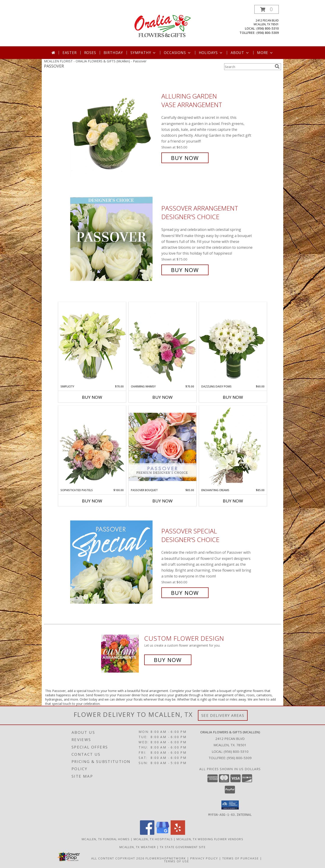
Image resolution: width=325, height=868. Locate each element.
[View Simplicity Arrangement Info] (92, 343)
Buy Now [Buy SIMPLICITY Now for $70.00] (92, 397)
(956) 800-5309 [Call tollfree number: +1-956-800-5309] (268, 33)
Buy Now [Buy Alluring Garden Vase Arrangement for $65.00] (185, 158)
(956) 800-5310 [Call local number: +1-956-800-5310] (268, 28)
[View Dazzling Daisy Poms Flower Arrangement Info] (233, 343)
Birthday (113, 53)
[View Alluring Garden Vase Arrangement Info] (115, 127)
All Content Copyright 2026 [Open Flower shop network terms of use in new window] (118, 858)
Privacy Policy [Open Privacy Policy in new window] (204, 858)
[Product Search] (248, 67)
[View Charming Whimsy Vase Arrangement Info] (162, 343)
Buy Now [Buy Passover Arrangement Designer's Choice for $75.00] (185, 270)
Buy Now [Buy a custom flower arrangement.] (168, 660)
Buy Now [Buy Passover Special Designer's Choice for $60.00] (185, 593)
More (265, 53)
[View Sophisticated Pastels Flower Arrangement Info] (92, 447)
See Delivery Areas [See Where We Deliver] (223, 715)
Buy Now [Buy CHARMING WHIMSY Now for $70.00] (162, 397)
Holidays (211, 53)
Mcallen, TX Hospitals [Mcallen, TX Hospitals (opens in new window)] (153, 839)
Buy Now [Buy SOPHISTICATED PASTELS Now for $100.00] (92, 501)
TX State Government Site (183, 847)
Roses (90, 53)
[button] (267, 9)
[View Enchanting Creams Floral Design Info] (233, 447)
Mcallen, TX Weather (138, 847)
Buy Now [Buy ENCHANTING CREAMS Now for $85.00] (233, 501)
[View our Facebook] (147, 833)
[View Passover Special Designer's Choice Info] (115, 562)
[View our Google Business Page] (162, 833)
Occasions (178, 53)
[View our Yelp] (178, 833)
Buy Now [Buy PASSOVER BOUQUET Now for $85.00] (162, 501)
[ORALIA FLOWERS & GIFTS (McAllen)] (162, 26)
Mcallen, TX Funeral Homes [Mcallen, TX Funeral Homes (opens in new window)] (106, 839)
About (240, 53)
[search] (277, 66)
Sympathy (143, 53)
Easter (70, 53)
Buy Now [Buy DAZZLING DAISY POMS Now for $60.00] (233, 397)
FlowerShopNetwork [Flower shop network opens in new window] (166, 858)
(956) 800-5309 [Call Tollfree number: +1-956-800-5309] (239, 758)
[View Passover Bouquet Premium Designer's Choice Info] (162, 447)
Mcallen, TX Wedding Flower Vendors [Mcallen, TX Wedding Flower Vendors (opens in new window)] (210, 839)
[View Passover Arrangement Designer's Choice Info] (115, 239)
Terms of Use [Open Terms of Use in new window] (177, 861)
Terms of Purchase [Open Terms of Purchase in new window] (241, 858)
